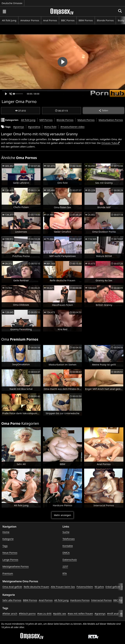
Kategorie (8, 539)
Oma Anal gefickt (12, 587)
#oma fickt (50, 127)
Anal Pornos (50, 20)
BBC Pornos (68, 20)
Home (6, 532)
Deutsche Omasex (12, 3)
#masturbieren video (72, 127)
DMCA (66, 553)
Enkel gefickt (113, 587)
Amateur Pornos (30, 20)
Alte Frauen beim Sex (63, 587)
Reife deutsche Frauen (36, 587)
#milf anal (113, 613)
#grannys (19, 127)
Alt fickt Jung (9, 20)
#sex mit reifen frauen (80, 613)
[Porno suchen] (4, 11)
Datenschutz (70, 560)
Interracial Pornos (101, 600)
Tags (5, 546)
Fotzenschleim (85, 587)
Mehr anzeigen (62, 515)
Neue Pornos (10, 553)
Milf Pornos (46, 120)
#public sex (60, 613)
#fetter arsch (10, 613)
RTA (65, 573)
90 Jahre (99, 587)
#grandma (34, 127)
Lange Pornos (10, 560)
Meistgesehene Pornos (16, 566)
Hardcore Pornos (80, 600)
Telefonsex (69, 539)
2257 (65, 566)
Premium (8, 573)
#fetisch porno (27, 613)
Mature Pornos (86, 120)
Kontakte (68, 546)
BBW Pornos (86, 20)
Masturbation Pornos (111, 120)
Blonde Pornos (105, 20)
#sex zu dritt (44, 613)
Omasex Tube (109, 143)
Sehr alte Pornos (12, 600)
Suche (66, 532)
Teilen (103, 111)
